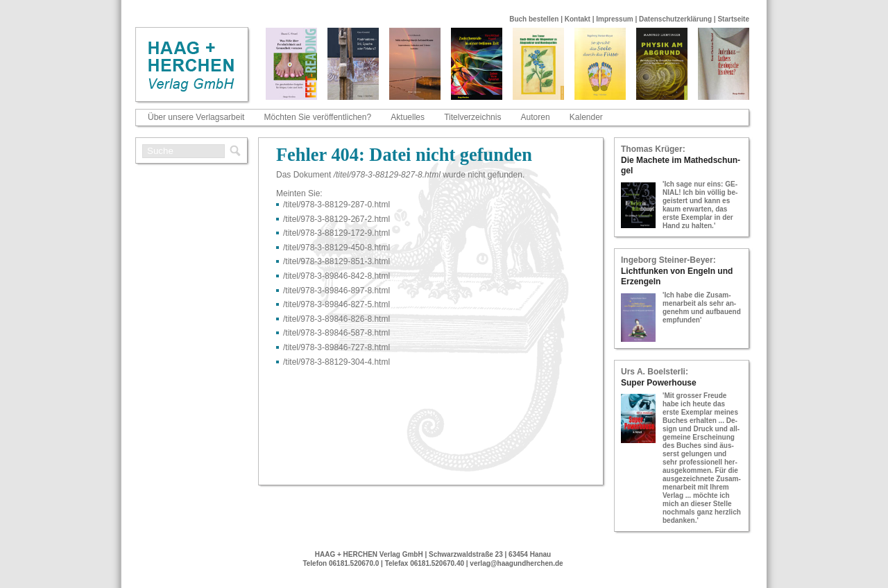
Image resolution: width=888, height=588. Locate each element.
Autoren (536, 117)
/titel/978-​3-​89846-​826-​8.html (336, 319)
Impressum (614, 19)
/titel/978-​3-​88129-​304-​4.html (336, 362)
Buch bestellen (534, 19)
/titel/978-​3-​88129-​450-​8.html (336, 248)
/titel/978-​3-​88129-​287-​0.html (336, 205)
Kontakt (578, 19)
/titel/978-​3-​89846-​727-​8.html (336, 347)
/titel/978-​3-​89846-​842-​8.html (336, 276)
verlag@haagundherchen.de (516, 563)
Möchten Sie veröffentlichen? (318, 117)
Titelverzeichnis (472, 117)
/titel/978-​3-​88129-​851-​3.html (336, 261)
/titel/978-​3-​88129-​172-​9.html (336, 233)
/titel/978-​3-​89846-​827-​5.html (336, 304)
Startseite (733, 19)
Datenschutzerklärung (675, 19)
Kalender (586, 117)
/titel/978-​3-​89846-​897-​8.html (336, 291)
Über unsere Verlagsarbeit (196, 117)
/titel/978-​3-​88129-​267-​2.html (336, 219)
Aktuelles (408, 117)
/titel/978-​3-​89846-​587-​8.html (336, 333)
